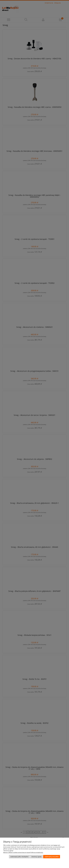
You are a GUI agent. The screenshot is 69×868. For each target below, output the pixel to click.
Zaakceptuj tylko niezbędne (19, 857)
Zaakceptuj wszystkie (52, 857)
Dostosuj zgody (37, 857)
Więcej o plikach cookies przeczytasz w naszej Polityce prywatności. (23, 852)
